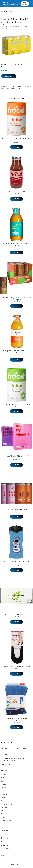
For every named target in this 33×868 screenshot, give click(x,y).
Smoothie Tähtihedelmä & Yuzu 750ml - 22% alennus (17, 245)
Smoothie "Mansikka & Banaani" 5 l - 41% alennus (16, 457)
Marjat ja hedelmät (7, 804)
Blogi (3, 842)
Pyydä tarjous (25, 4)
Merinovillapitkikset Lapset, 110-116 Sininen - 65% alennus (16, 719)
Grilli (3, 778)
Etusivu (3, 25)
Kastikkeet (5, 784)
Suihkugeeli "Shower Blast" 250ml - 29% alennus (16, 562)
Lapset (3, 788)
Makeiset (4, 798)
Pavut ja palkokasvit (7, 821)
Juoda (3, 781)
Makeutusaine (6, 801)
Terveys (4, 827)
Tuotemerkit (13, 64)
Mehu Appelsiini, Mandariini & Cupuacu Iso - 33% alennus (17, 352)
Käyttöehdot (5, 849)
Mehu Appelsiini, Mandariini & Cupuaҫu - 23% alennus (17, 139)
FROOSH (20, 64)
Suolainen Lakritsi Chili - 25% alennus (17, 615)
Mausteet (4, 807)
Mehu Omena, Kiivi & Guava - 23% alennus (17, 404)
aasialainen (5, 774)
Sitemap (4, 855)
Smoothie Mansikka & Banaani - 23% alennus (16, 192)
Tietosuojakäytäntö (7, 852)
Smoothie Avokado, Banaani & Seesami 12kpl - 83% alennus (16, 298)
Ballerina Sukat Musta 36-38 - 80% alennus (17, 667)
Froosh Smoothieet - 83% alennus (17, 510)
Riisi (3, 824)
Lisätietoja (9, 76)
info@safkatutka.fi (7, 764)
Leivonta (4, 794)
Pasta (3, 817)
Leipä (3, 791)
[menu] (30, 11)
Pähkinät (4, 814)
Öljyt (3, 811)
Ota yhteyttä (5, 845)
